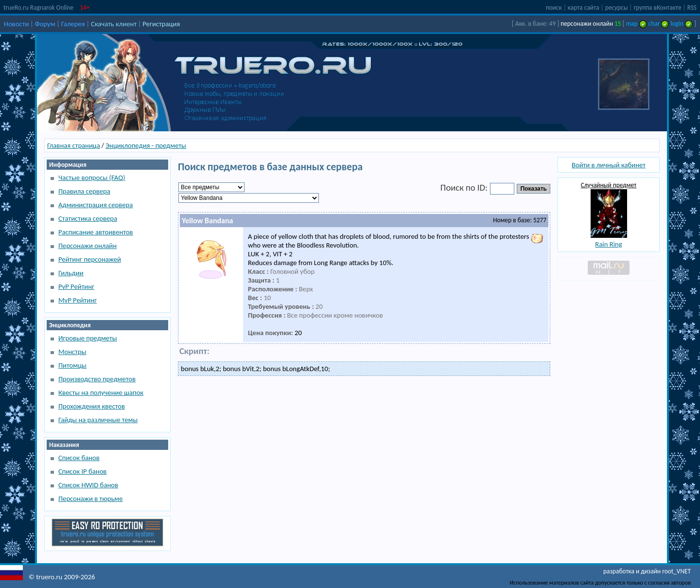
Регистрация (161, 24)
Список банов (79, 458)
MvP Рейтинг (78, 300)
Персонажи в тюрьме (91, 499)
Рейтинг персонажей (90, 259)
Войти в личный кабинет (609, 165)
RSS (692, 8)
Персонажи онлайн (87, 246)
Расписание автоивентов (96, 232)
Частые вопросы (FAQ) (92, 178)
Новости (16, 24)
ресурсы (617, 8)
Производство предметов (97, 379)
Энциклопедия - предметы (146, 145)
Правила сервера (84, 191)
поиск (554, 8)
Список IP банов (82, 471)
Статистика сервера (88, 218)
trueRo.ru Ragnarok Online (38, 8)
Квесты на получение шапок (101, 392)
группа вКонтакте (658, 8)
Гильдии (71, 273)
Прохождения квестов (92, 406)
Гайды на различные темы (98, 420)
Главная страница (74, 145)
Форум (45, 24)
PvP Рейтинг (76, 286)
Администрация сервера (96, 205)
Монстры (72, 352)
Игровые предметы (87, 338)
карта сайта (584, 8)
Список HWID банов (88, 485)
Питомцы (72, 365)
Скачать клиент (114, 24)
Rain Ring (608, 244)
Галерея (73, 24)
